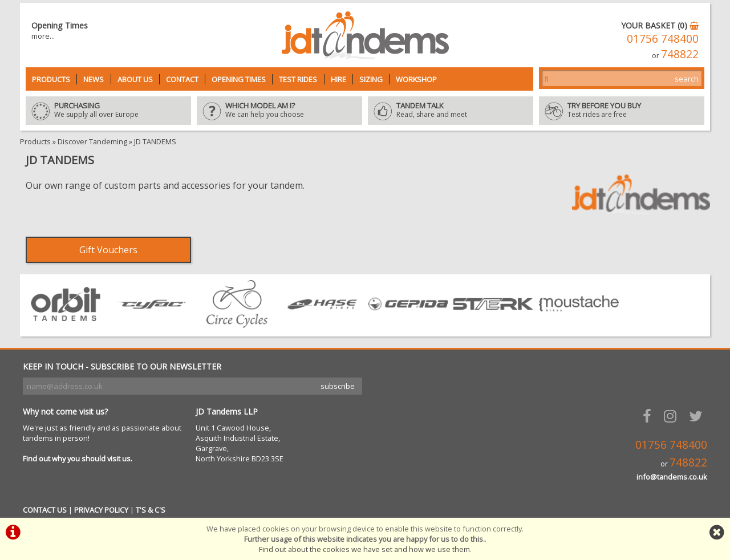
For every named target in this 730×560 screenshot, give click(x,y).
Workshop (416, 79)
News (94, 79)
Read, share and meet (451, 111)
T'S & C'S (151, 510)
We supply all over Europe (108, 111)
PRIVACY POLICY (101, 510)
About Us (135, 79)
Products (51, 79)
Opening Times (239, 79)
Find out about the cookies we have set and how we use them (364, 549)
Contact (182, 79)
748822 (680, 54)
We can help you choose (279, 111)
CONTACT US (45, 510)
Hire (338, 79)
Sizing (371, 79)
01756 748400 (663, 38)
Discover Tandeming (92, 141)
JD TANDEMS (155, 141)
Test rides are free (622, 111)
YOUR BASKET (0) (660, 25)
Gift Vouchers (108, 250)
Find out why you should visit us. (78, 458)
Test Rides (298, 79)
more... (43, 36)
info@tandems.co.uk (672, 477)
